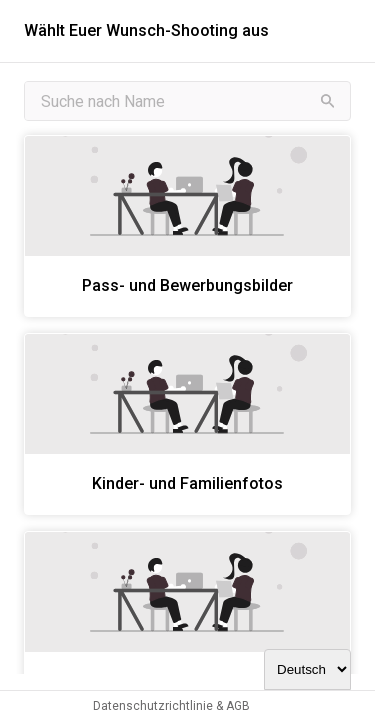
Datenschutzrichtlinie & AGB (171, 706)
